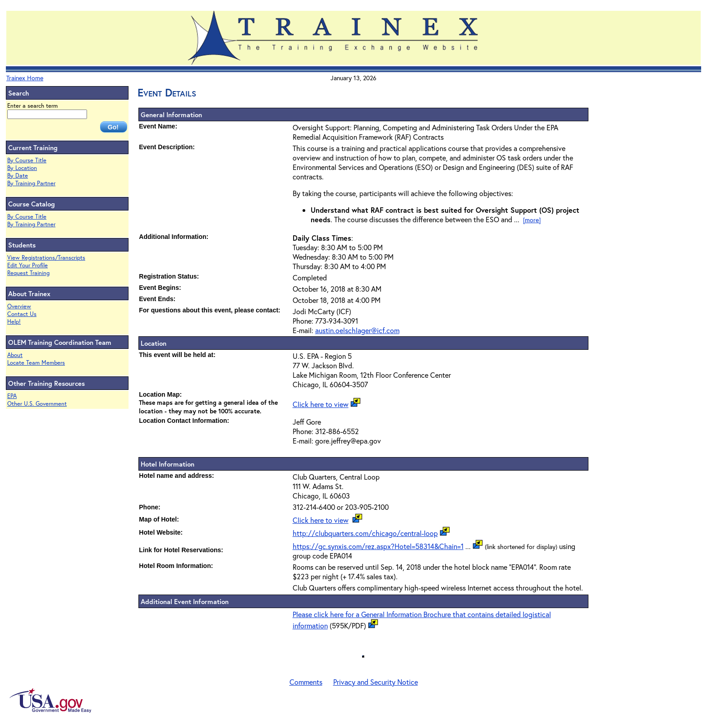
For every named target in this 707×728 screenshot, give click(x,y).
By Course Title (27, 160)
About (15, 355)
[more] (532, 220)
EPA (12, 396)
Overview (19, 306)
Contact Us (22, 314)
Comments (306, 682)
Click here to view (321, 404)
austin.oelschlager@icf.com (357, 330)
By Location (22, 168)
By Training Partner (31, 183)
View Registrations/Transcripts (46, 258)
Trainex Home (25, 78)
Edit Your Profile (28, 265)
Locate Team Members (36, 363)
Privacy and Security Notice (376, 682)
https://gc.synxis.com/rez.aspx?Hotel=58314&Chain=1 (378, 546)
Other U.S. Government (37, 404)
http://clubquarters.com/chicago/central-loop (365, 533)
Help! (14, 322)
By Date (18, 176)
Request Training (28, 273)
